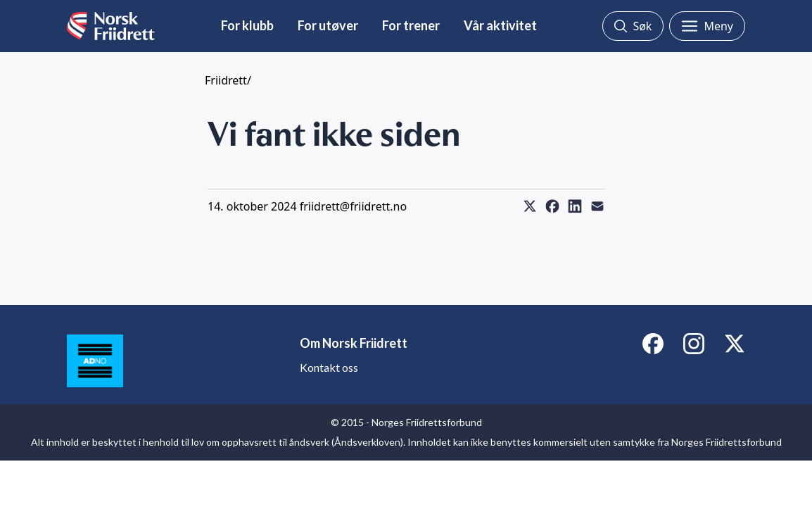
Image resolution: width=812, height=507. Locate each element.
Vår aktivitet (500, 25)
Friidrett (226, 80)
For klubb (247, 25)
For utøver (328, 25)
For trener (411, 25)
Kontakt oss (329, 367)
